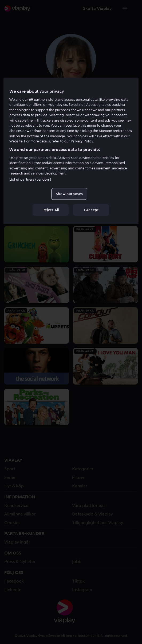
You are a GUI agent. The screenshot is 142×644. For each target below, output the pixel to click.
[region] (71, 151)
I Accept (91, 210)
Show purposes (69, 194)
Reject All (51, 210)
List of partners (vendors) (30, 179)
